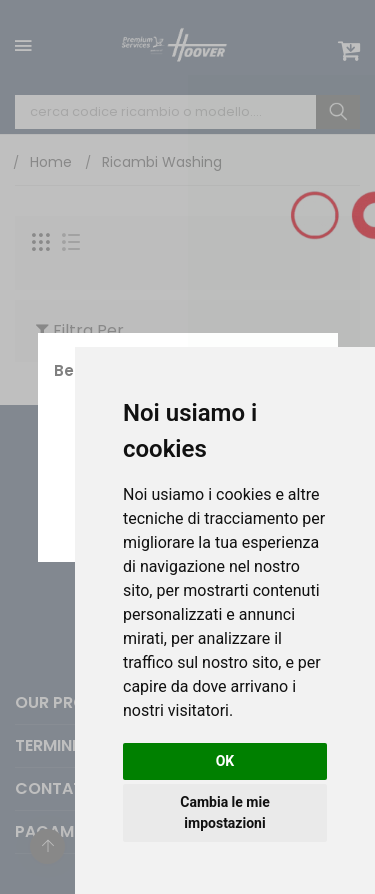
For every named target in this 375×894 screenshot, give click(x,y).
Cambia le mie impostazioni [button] (224, 812)
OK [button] (225, 761)
